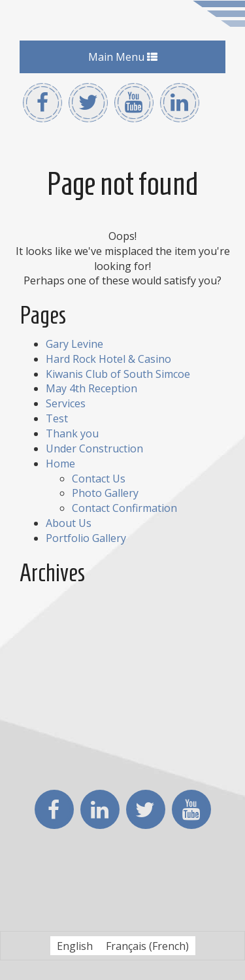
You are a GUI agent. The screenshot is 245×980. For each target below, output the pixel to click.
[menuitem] (75, 946)
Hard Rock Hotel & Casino (108, 359)
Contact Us (99, 479)
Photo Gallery (105, 493)
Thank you (72, 433)
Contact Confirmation (124, 508)
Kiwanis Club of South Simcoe (118, 374)
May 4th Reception (91, 388)
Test (57, 418)
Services (66, 403)
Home (60, 464)
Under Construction (94, 448)
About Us (69, 523)
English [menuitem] (75, 946)
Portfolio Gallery (86, 538)
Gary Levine (74, 344)
